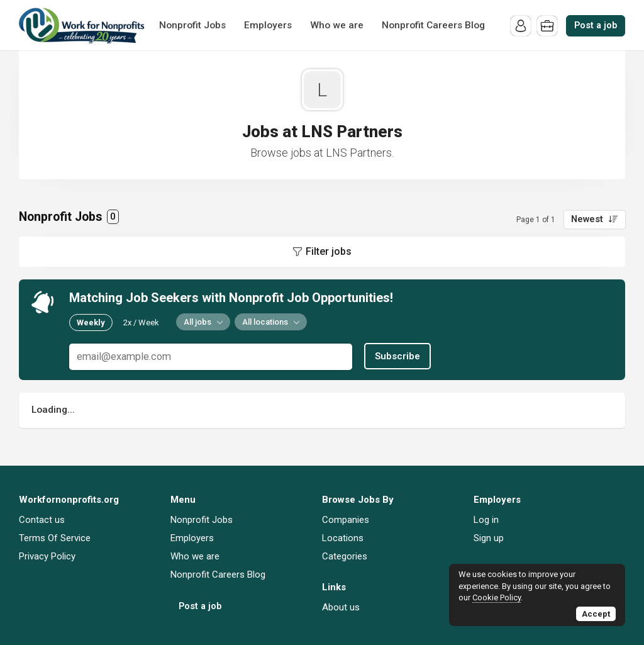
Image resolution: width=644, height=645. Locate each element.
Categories (345, 556)
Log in (486, 520)
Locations (343, 538)
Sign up (489, 538)
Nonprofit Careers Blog (433, 25)
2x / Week (141, 322)
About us (341, 607)
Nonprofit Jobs (192, 25)
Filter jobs (329, 251)
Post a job (596, 25)
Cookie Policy (497, 597)
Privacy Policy (47, 556)
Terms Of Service (55, 538)
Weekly (91, 322)
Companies (346, 520)
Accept (596, 614)
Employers (268, 25)
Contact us (42, 520)
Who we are (337, 25)
